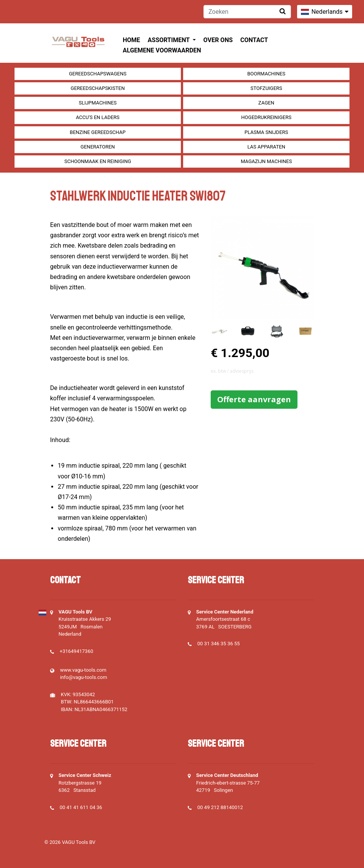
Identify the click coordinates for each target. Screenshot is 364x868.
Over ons (218, 40)
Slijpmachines (98, 103)
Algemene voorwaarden (162, 50)
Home (131, 40)
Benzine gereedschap (98, 132)
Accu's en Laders (97, 117)
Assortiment (169, 40)
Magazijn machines (266, 161)
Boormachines (266, 74)
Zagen (266, 103)
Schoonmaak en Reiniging (98, 161)
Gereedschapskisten (98, 88)
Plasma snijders (266, 132)
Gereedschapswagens (97, 74)
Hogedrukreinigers (266, 117)
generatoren (98, 147)
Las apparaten (266, 147)
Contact (254, 40)
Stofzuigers (266, 88)
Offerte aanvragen (254, 399)
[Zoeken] (247, 12)
